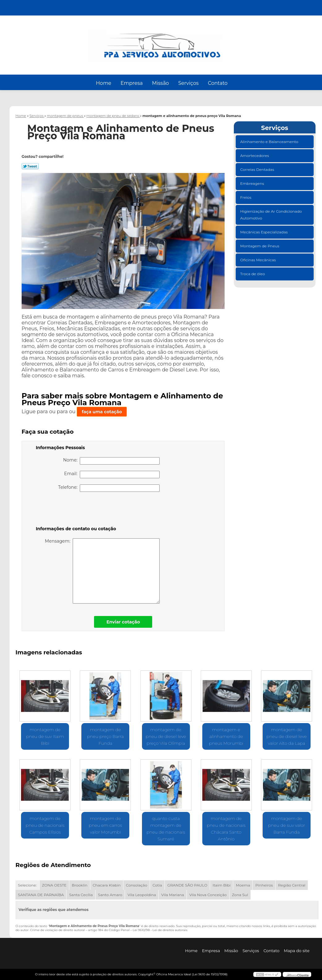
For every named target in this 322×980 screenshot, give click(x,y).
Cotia (157, 885)
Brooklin (80, 885)
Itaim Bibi (221, 885)
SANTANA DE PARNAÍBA (41, 895)
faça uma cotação (102, 412)
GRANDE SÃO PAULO (187, 885)
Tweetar (30, 166)
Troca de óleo (253, 274)
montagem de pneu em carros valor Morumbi (105, 825)
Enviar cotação (123, 622)
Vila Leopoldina (142, 895)
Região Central (292, 885)
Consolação (137, 885)
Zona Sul (240, 895)
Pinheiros (264, 885)
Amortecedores (255, 156)
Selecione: (27, 885)
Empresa (132, 83)
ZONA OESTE (54, 885)
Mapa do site (297, 951)
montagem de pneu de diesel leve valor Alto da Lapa (286, 736)
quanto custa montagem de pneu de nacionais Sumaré (166, 829)
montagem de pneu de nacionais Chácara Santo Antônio (226, 829)
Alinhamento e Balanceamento (270, 142)
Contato (218, 83)
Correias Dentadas (258, 169)
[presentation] (75, 510)
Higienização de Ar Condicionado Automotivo (271, 215)
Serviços (188, 83)
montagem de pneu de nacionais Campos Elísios (45, 825)
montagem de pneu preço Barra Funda (105, 736)
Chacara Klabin (107, 885)
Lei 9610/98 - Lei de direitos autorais (160, 930)
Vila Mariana (173, 895)
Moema (243, 885)
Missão (160, 83)
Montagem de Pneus (260, 246)
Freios (246, 197)
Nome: (111, 461)
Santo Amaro (110, 895)
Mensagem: (102, 571)
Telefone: (109, 488)
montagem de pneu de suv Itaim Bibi (45, 736)
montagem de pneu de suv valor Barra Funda (287, 825)
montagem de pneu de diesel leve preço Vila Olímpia (166, 736)
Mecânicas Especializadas (265, 232)
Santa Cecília (81, 895)
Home (104, 83)
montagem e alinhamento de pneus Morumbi (226, 736)
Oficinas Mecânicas (259, 260)
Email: (112, 475)
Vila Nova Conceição (208, 895)
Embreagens (253, 183)
